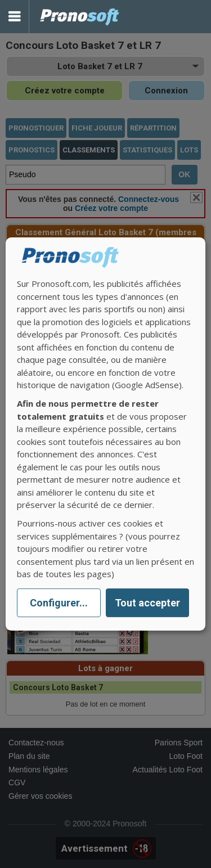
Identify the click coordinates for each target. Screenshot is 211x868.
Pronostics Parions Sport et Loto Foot (80, 17)
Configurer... (59, 603)
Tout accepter (147, 603)
